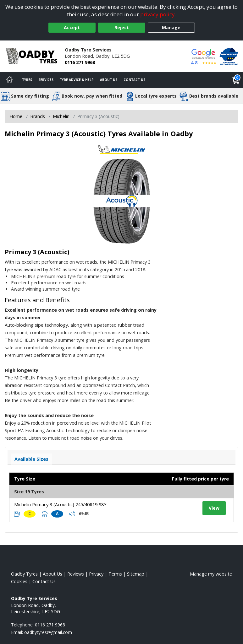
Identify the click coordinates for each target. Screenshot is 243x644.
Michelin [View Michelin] (61, 116)
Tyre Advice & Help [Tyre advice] (77, 80)
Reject (122, 27)
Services (46, 80)
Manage (171, 27)
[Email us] (48, 632)
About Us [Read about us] (52, 574)
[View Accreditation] (229, 56)
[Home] (9, 80)
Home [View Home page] (16, 116)
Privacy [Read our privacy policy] (96, 574)
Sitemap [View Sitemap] (136, 574)
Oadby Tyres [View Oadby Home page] (24, 574)
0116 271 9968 (80, 62)
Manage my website (211, 574)
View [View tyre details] (214, 508)
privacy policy (157, 14)
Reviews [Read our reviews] (76, 574)
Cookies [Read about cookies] (19, 581)
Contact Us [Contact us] (134, 80)
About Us (109, 80)
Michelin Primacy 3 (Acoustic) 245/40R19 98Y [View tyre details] (60, 504)
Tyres (27, 80)
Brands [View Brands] (38, 116)
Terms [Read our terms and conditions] (115, 574)
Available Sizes (31, 459)
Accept (72, 27)
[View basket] (236, 80)
